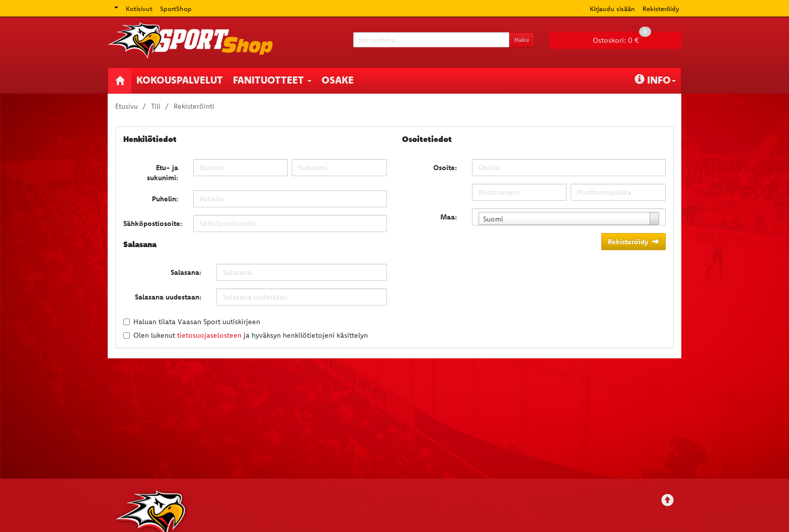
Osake (338, 80)
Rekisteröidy (661, 9)
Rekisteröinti (194, 106)
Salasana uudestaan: (168, 297)
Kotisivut (139, 9)
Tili (156, 106)
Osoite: (445, 168)
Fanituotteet (272, 80)
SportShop (176, 9)
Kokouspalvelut (180, 80)
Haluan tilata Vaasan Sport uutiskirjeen (197, 322)
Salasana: (186, 272)
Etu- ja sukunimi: (163, 173)
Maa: (449, 217)
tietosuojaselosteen (209, 335)
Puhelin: (165, 199)
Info (655, 80)
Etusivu (127, 106)
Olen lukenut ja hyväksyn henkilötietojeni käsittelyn (251, 335)
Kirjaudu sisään (612, 9)
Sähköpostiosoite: (153, 223)
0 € (622, 38)
